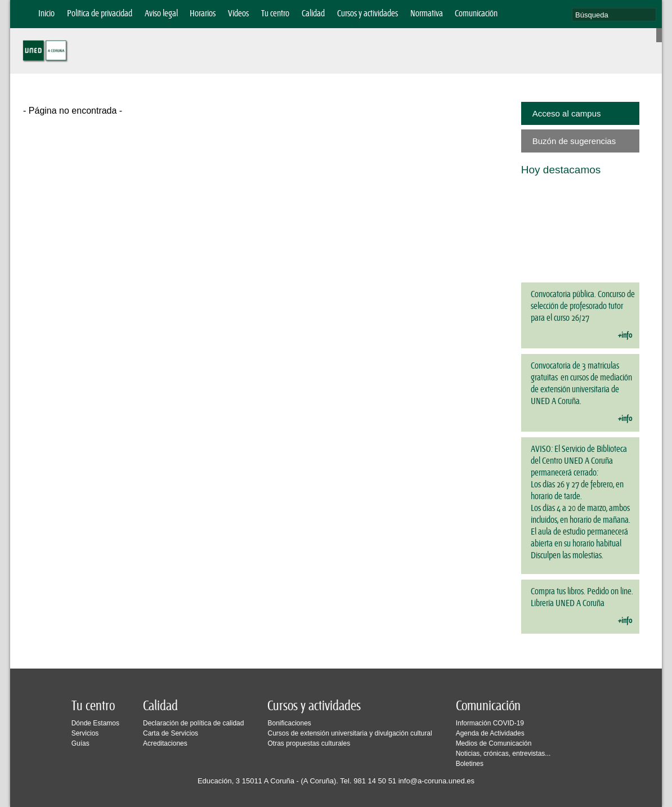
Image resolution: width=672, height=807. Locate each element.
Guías (80, 743)
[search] (614, 15)
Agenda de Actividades (490, 733)
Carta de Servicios (171, 733)
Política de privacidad (100, 14)
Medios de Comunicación (494, 743)
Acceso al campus (567, 113)
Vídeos (238, 14)
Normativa (427, 14)
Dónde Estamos (95, 723)
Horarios (203, 14)
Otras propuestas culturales (309, 743)
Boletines (470, 764)
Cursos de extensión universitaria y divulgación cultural (350, 733)
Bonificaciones (289, 723)
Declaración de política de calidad (193, 723)
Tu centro (275, 14)
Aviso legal (161, 14)
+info (625, 335)
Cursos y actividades (368, 14)
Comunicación (476, 14)
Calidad (313, 14)
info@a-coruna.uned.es (436, 781)
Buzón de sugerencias (574, 141)
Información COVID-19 (490, 723)
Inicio (46, 14)
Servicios (85, 733)
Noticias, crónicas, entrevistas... (503, 754)
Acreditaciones (165, 743)
